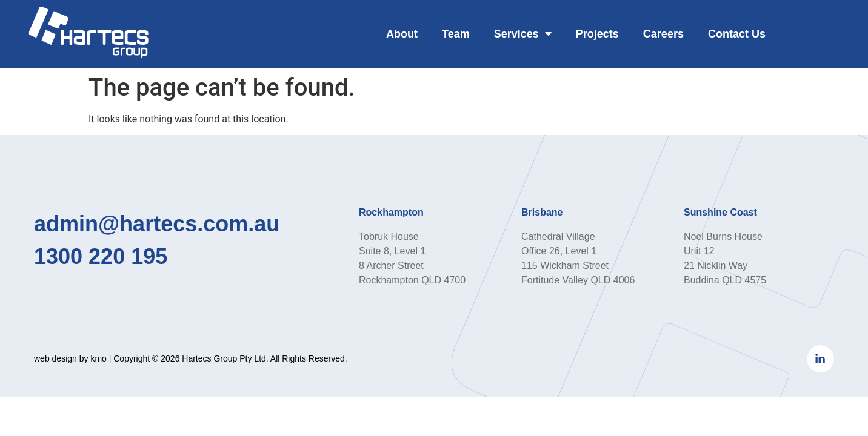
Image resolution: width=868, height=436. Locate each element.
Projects (597, 34)
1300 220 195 (101, 256)
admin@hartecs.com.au (157, 224)
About (402, 34)
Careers (663, 34)
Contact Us (737, 34)
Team (456, 34)
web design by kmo (70, 358)
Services (523, 33)
